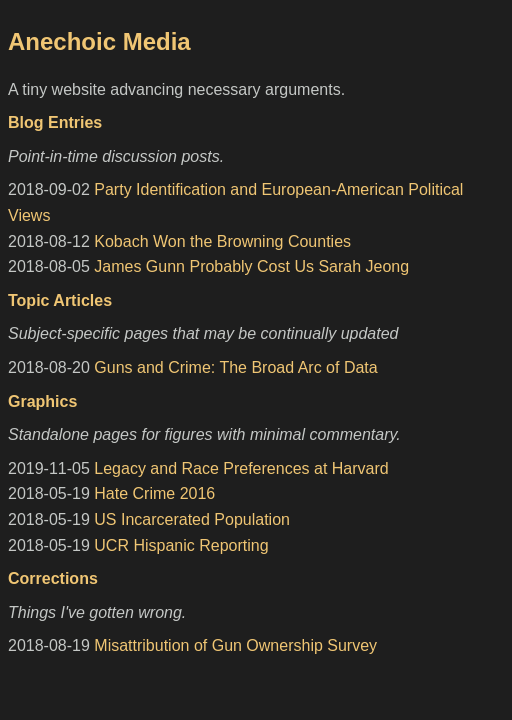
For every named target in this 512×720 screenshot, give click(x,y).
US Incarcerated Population (192, 519)
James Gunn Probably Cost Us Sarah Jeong (251, 266)
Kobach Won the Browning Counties (222, 241)
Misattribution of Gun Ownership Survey (235, 645)
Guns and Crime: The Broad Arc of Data (235, 367)
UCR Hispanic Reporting (181, 545)
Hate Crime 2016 (154, 493)
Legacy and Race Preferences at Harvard (241, 468)
